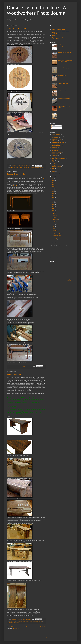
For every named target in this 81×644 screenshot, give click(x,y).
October (55, 217)
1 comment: (29, 166)
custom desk (13, 621)
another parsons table (63, 114)
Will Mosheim (54, 141)
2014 (53, 201)
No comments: (29, 366)
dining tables (54, 155)
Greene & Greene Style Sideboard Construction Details (65, 61)
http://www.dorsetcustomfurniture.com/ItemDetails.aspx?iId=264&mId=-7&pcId (25, 582)
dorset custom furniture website (58, 29)
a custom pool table (62, 91)
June (54, 225)
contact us (54, 35)
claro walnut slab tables (57, 146)
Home (26, 626)
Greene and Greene (56, 134)
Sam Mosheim (55, 138)
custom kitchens (55, 151)
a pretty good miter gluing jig (64, 68)
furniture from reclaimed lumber (58, 159)
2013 (53, 203)
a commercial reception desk (64, 99)
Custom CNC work (22, 168)
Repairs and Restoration (57, 136)
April (54, 229)
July (54, 223)
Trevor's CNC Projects (38, 168)
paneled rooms (55, 170)
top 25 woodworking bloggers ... (58, 37)
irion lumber (54, 163)
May (54, 227)
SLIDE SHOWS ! (55, 39)
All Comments (55, 128)
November (55, 216)
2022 (53, 186)
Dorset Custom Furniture (56, 258)
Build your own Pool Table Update (65, 53)
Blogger (46, 637)
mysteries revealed (62, 76)
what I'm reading (55, 173)
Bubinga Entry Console (16, 174)
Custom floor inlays (30, 168)
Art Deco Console (14, 368)
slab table (40, 621)
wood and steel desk (15, 623)
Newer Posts (10, 626)
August (55, 221)
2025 (53, 181)
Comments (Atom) (16, 629)
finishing (53, 157)
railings (53, 171)
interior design (55, 162)
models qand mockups (34, 621)
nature (53, 168)
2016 (53, 197)
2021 (53, 188)
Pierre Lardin (34, 368)
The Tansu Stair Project (63, 83)
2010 (53, 208)
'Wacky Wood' (16, 186)
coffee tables (54, 147)
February (55, 238)
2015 (53, 199)
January (55, 240)
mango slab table (26, 621)
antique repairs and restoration (58, 142)
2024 (53, 183)
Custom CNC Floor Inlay (16, 28)
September (55, 219)
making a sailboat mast (56, 165)
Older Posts (43, 626)
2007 (53, 242)
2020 (53, 190)
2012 (53, 205)
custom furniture (55, 149)
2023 (53, 184)
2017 (53, 196)
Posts (53, 126)
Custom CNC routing (14, 168)
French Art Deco (28, 368)
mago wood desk (19, 621)
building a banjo (55, 144)
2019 (53, 192)
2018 (53, 194)
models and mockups (56, 167)
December (55, 214)
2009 (53, 210)
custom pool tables (56, 154)
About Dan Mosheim (56, 34)
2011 (53, 207)
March (54, 230)
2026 (53, 179)
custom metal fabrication (57, 152)
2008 (53, 212)
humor (53, 160)
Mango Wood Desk (14, 374)
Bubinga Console (21, 368)
